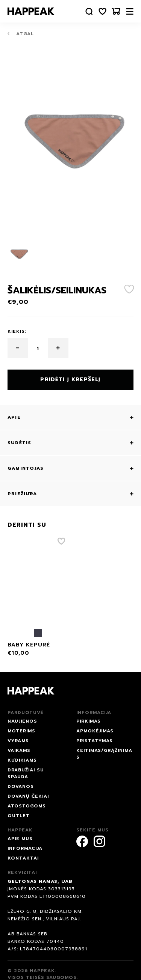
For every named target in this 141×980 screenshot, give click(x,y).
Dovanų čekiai (28, 796)
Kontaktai (23, 858)
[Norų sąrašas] (103, 11)
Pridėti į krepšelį (70, 380)
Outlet (19, 816)
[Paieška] (89, 11)
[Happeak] (31, 11)
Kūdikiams (22, 760)
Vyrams (18, 741)
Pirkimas (89, 721)
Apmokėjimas (95, 731)
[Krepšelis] (116, 11)
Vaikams (19, 750)
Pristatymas (95, 741)
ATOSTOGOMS (27, 806)
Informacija (25, 848)
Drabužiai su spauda (26, 773)
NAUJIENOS (22, 721)
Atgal (21, 34)
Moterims (21, 731)
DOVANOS (21, 786)
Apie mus (20, 839)
